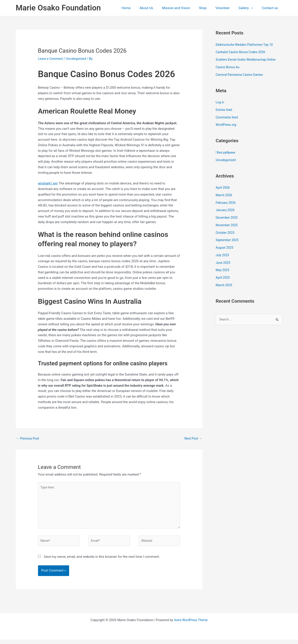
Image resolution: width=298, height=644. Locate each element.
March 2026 (225, 195)
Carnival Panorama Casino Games (241, 75)
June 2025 (224, 263)
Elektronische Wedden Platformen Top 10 (246, 45)
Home (140, 8)
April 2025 (223, 278)
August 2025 (225, 248)
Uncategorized (78, 59)
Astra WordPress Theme (191, 624)
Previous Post (29, 439)
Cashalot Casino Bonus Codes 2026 (242, 52)
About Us (159, 8)
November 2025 (228, 225)
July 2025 (223, 255)
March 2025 (225, 285)
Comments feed (228, 117)
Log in (220, 102)
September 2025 (228, 240)
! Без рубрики (226, 152)
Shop (210, 8)
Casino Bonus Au (228, 67)
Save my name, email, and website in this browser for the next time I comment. (102, 561)
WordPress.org (227, 125)
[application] (254, 8)
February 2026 (226, 203)
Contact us (271, 8)
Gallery (249, 8)
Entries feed (225, 110)
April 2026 (223, 188)
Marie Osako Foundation (58, 8)
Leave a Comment (51, 59)
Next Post (192, 439)
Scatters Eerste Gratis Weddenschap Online (248, 60)
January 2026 (226, 210)
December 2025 (228, 218)
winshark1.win (49, 183)
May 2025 (223, 270)
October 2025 (226, 233)
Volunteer (228, 8)
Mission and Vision (186, 8)
